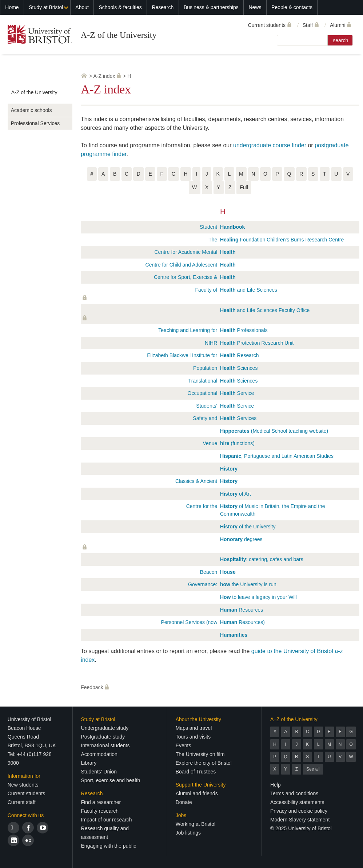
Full (244, 187)
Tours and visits (193, 737)
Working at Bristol (196, 824)
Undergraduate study (105, 728)
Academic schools (31, 110)
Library (89, 763)
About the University (198, 719)
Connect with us (26, 815)
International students (105, 745)
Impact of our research (107, 820)
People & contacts (292, 7)
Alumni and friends (197, 793)
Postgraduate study (103, 737)
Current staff (22, 802)
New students (23, 785)
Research (163, 7)
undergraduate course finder (270, 145)
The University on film (200, 754)
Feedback (92, 687)
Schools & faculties (120, 7)
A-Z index (104, 76)
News (255, 7)
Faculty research (100, 811)
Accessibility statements (297, 802)
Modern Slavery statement (300, 820)
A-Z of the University (119, 35)
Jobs (181, 815)
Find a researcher (101, 802)
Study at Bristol (46, 7)
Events (184, 745)
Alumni (338, 25)
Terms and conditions (294, 793)
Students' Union (99, 772)
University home (84, 76)
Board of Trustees (196, 772)
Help (276, 785)
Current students (267, 25)
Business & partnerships (211, 7)
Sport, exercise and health (111, 780)
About (82, 7)
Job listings (188, 833)
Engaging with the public (109, 846)
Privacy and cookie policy (299, 811)
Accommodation (99, 754)
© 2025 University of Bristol (301, 828)
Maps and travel (194, 728)
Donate (184, 802)
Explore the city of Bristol (204, 763)
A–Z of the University (294, 719)
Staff (308, 25)
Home (12, 7)
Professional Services (35, 123)
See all (313, 769)
